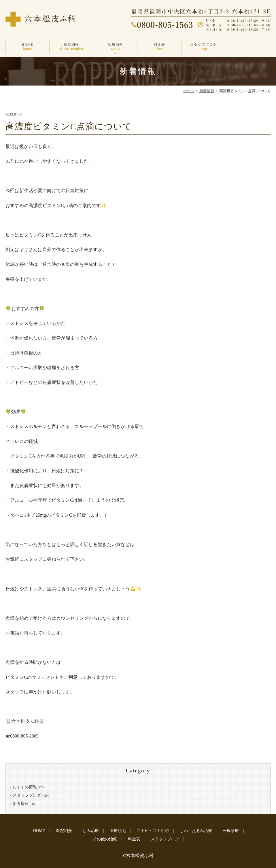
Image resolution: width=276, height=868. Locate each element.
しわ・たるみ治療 (196, 831)
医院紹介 (72, 47)
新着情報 (207, 91)
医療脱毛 (118, 831)
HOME (28, 47)
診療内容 (115, 47)
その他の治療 (105, 839)
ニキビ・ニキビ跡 (153, 831)
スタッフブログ (204, 47)
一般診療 (231, 831)
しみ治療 (91, 831)
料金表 (159, 47)
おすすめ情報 (25, 787)
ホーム (189, 91)
